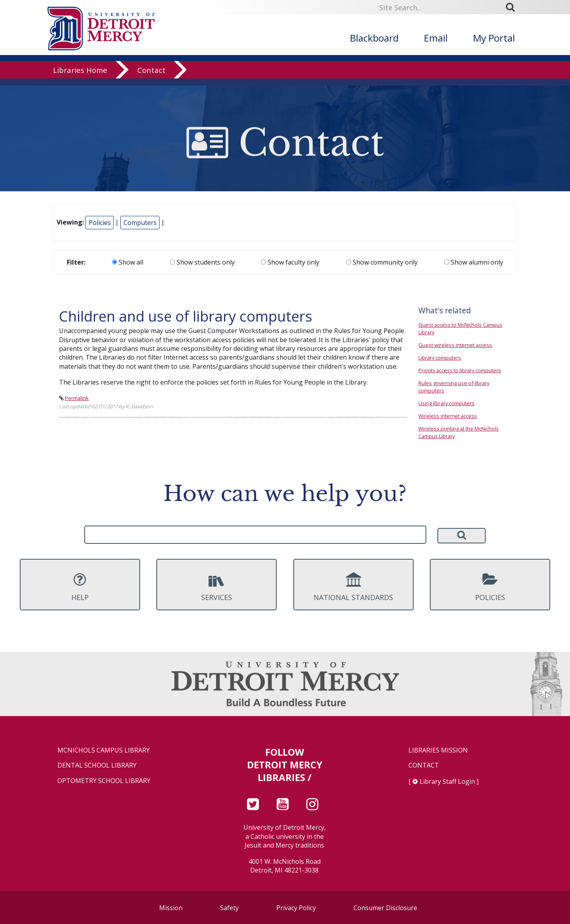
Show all (128, 262)
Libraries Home (80, 77)
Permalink (77, 398)
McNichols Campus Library (104, 750)
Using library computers (446, 403)
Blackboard (374, 38)
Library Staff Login (447, 781)
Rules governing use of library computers (454, 387)
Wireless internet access (448, 416)
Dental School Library (97, 765)
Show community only (382, 262)
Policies (100, 223)
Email (436, 38)
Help (80, 587)
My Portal (494, 38)
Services (217, 587)
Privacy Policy (296, 908)
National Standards (353, 587)
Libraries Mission (438, 750)
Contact (151, 77)
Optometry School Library (104, 781)
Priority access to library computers (460, 370)
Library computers (440, 358)
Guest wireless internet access (455, 345)
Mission (171, 908)
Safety (229, 908)
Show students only (202, 262)
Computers (140, 223)
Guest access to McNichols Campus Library (460, 329)
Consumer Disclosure (385, 908)
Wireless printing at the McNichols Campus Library (459, 432)
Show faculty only (290, 262)
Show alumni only (474, 262)
